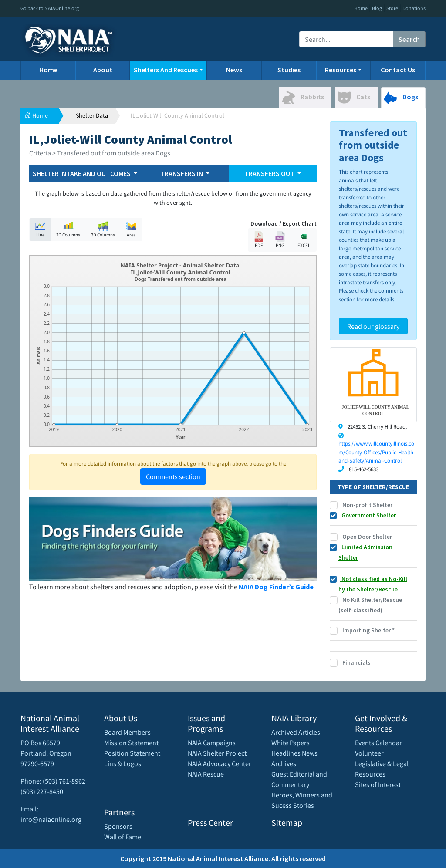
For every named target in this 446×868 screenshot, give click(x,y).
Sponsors (118, 826)
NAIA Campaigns (212, 743)
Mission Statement (131, 743)
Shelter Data (92, 115)
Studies (289, 70)
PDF (259, 240)
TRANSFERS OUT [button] (270, 173)
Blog (377, 8)
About (103, 70)
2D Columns (68, 229)
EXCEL (304, 240)
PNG (280, 240)
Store (392, 8)
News (234, 70)
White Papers (291, 743)
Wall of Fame (123, 837)
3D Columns (103, 229)
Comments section (173, 476)
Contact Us (398, 70)
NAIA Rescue (206, 774)
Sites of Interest (378, 784)
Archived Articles (296, 732)
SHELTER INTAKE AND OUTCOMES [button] (82, 173)
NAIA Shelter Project (217, 753)
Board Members (127, 732)
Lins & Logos (123, 763)
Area (131, 229)
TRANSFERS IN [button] (182, 173)
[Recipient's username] (346, 39)
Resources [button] (341, 70)
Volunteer (369, 753)
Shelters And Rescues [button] (166, 70)
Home (361, 8)
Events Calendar (378, 743)
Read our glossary (373, 326)
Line (40, 229)
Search (409, 39)
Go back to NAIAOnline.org (50, 8)
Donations (414, 8)
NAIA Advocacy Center (220, 763)
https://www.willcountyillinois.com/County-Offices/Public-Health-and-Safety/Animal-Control (377, 452)
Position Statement (132, 753)
